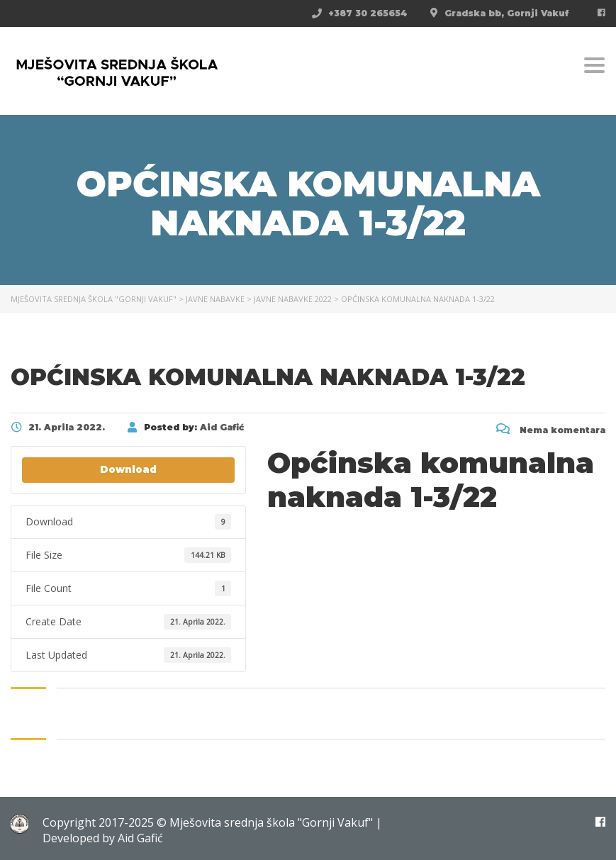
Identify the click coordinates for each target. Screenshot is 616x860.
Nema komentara (551, 430)
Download (128, 469)
